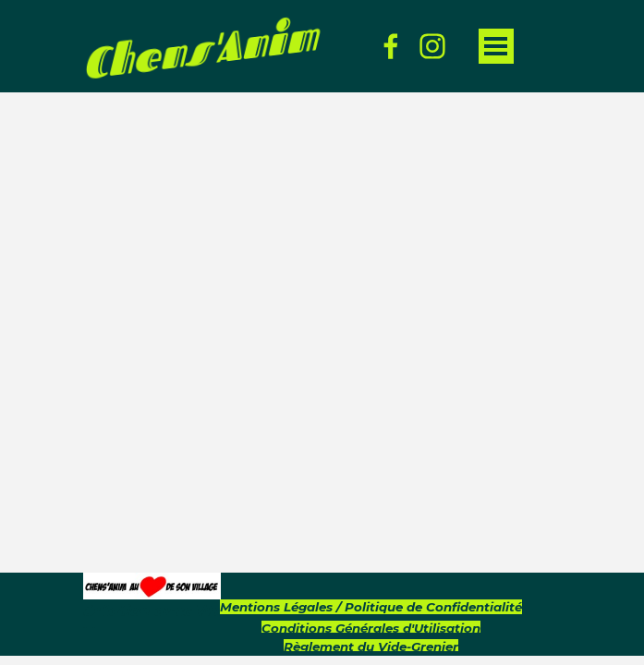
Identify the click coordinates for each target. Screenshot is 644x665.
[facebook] (391, 46)
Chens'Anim (200, 49)
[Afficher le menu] (496, 46)
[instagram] (432, 46)
